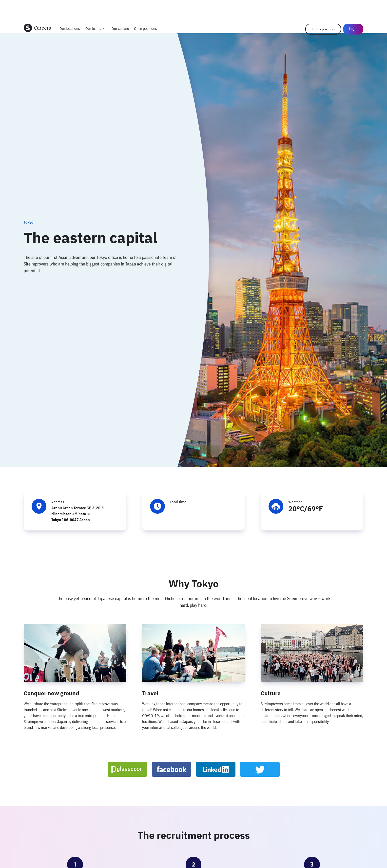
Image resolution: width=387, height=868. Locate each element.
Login (356, 7)
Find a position (323, 29)
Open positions (145, 28)
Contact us (320, 7)
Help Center (340, 7)
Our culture (120, 28)
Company (302, 7)
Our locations (70, 28)
